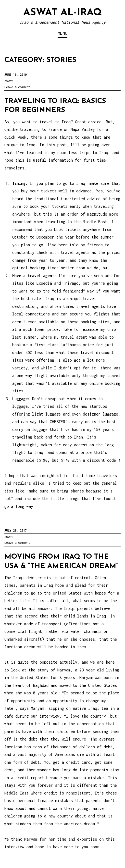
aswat (9, 81)
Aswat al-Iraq (63, 13)
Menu (62, 33)
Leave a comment (17, 87)
